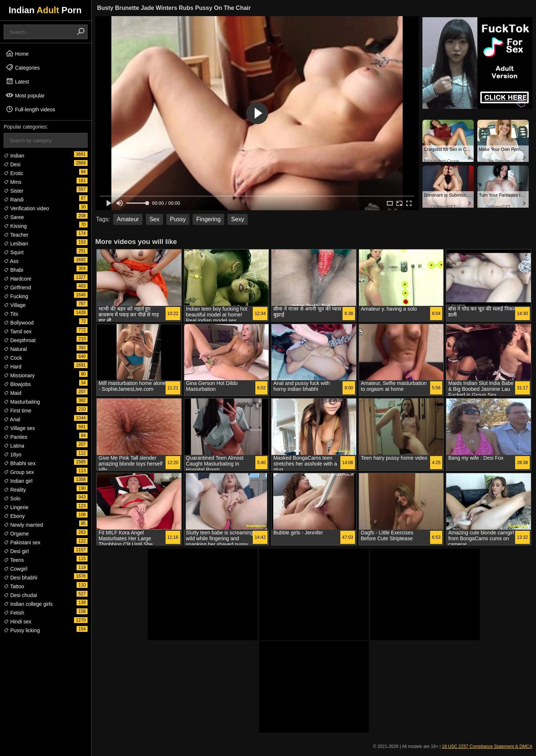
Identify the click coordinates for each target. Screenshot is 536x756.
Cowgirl (16, 569)
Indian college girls (28, 604)
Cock (13, 358)
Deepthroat (20, 340)
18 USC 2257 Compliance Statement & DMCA (487, 746)
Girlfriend (17, 288)
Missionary (19, 375)
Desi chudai (20, 595)
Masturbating (22, 402)
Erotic (14, 173)
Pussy (178, 219)
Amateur (128, 219)
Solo (12, 499)
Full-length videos (30, 109)
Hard (12, 367)
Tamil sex (18, 331)
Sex (155, 219)
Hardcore (17, 279)
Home (17, 53)
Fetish (14, 613)
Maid (12, 393)
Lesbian (16, 244)
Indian (14, 156)
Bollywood (19, 323)
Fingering (209, 219)
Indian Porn (45, 10)
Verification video (26, 208)
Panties (16, 437)
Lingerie (16, 507)
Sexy (238, 219)
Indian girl (18, 481)
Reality (15, 490)
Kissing (15, 226)
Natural (15, 349)
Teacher (16, 235)
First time (17, 411)
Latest (17, 81)
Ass (11, 261)
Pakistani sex (22, 542)
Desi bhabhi (21, 578)
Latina (14, 446)
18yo (12, 455)
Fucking (16, 296)
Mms (12, 182)
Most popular (25, 95)
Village (15, 305)
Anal (12, 419)
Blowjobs (17, 384)
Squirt (14, 252)
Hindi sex (17, 622)
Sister (14, 191)
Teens (14, 560)
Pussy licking (22, 630)
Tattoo (14, 586)
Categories (23, 67)
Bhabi (14, 270)
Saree (14, 217)
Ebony (14, 516)
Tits (11, 314)
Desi (12, 164)
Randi (14, 200)
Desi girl (16, 551)
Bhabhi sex (20, 463)
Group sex (19, 472)
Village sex (19, 428)
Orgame (16, 534)
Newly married (23, 525)
